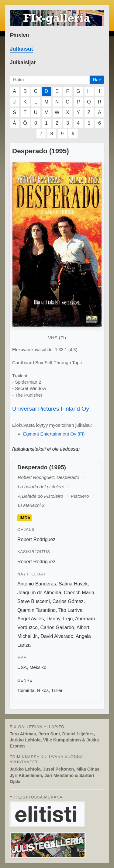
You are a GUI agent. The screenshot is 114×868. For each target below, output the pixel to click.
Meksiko (38, 667)
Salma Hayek (73, 584)
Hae (97, 80)
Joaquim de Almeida (39, 593)
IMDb (25, 518)
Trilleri (57, 690)
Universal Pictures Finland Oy (51, 409)
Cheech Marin (79, 593)
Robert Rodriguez (36, 539)
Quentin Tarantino (36, 610)
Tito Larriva (70, 610)
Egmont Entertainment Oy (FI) (54, 434)
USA (22, 667)
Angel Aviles (31, 619)
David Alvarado (57, 636)
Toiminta (26, 690)
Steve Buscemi (34, 601)
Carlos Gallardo (57, 627)
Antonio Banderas (37, 584)
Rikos (43, 690)
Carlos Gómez (68, 601)
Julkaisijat (23, 63)
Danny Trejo (60, 619)
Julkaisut (21, 49)
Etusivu (19, 36)
